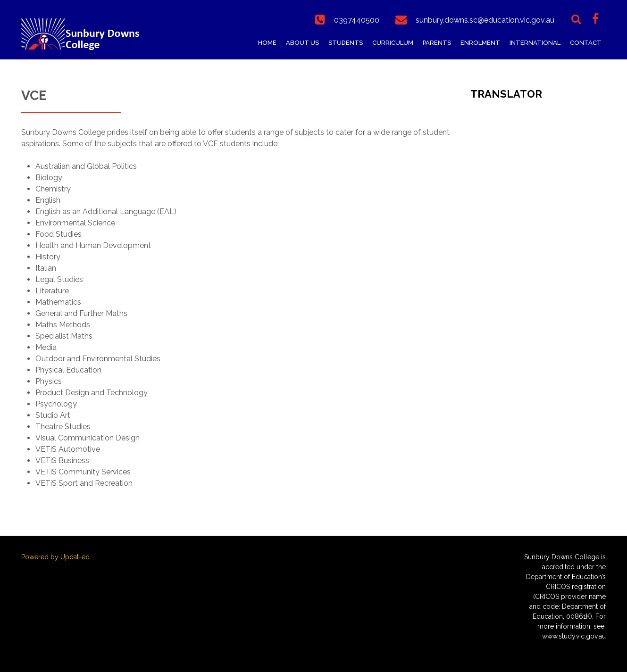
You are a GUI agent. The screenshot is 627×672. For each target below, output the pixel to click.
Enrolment (480, 43)
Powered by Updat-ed (55, 557)
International (535, 43)
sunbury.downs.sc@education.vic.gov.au (485, 20)
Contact (586, 43)
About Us (302, 43)
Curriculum (393, 43)
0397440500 (357, 20)
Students (346, 43)
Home (267, 43)
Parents (437, 43)
